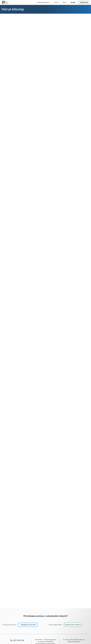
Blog (66, 2)
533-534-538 (18, 450)
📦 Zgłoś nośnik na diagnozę (73, 434)
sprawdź (81, 455)
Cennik (58, 2)
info (78, 451)
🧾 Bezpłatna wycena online (28, 434)
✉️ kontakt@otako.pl (17, 455)
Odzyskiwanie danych (45, 2)
